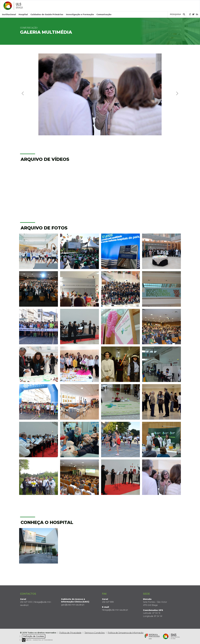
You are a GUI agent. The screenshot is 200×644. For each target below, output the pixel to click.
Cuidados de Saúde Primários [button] (47, 14)
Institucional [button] (9, 14)
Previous (23, 93)
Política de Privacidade (70, 633)
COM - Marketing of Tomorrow (37, 640)
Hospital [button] (23, 14)
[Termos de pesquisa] (175, 14)
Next (177, 93)
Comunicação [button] (104, 14)
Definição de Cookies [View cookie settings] (34, 636)
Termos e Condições (95, 633)
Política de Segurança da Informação (126, 633)
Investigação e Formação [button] (80, 14)
